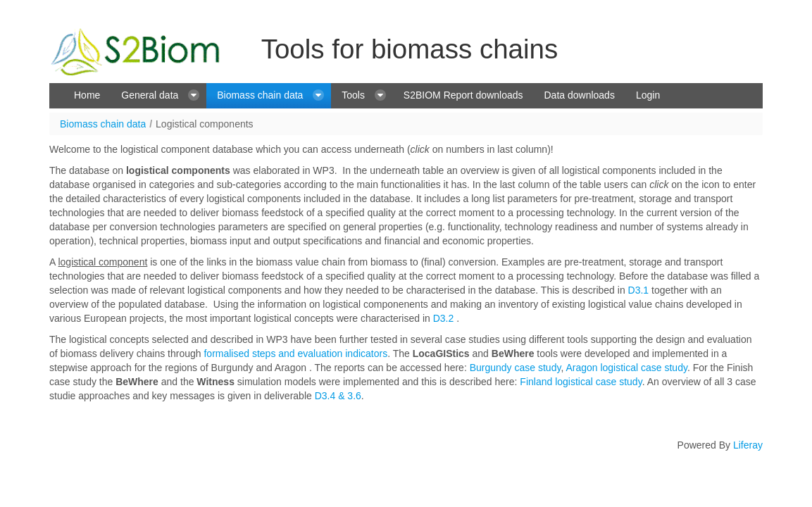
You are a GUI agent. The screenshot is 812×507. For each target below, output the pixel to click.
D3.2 (443, 318)
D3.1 (639, 290)
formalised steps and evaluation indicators (295, 353)
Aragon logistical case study (626, 368)
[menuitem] (87, 96)
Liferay (748, 445)
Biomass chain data (103, 124)
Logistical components (205, 124)
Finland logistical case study (581, 382)
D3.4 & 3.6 (337, 396)
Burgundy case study (516, 368)
